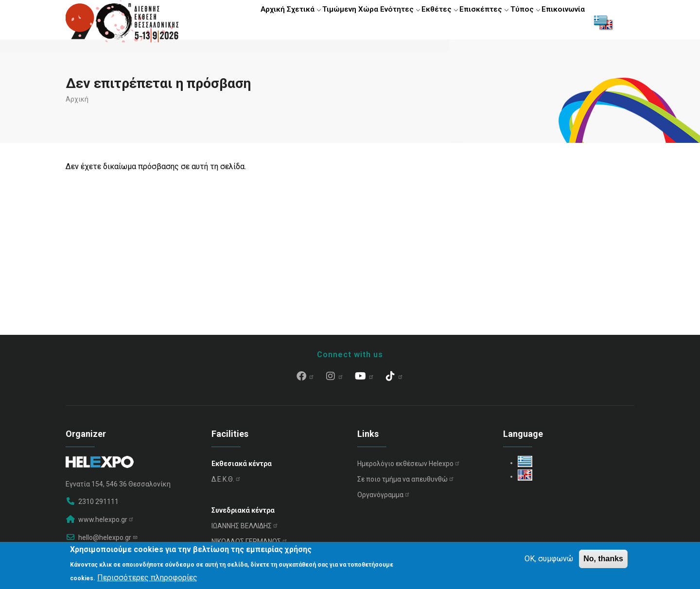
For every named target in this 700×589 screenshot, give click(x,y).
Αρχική (235, 22)
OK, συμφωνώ (549, 559)
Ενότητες (377, 22)
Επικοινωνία (560, 22)
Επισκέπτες (471, 22)
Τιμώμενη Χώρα (323, 22)
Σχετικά (272, 22)
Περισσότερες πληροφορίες (147, 578)
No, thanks (603, 559)
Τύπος (517, 22)
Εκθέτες (422, 22)
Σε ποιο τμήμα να (406, 484)
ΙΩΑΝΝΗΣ (245, 530)
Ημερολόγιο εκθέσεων (409, 468)
